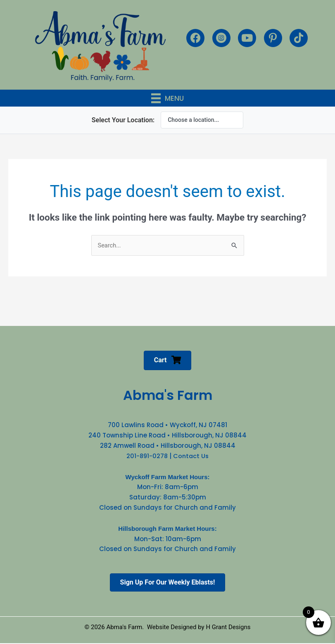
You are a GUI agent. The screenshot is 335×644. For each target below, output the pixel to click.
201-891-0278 (146, 456)
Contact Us (191, 456)
